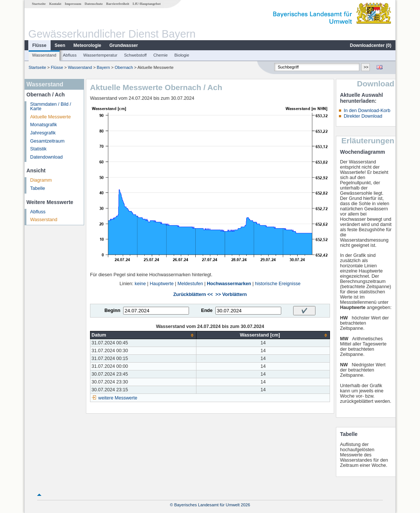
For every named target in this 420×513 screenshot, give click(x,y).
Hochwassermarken (229, 284)
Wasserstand (44, 55)
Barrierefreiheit (118, 4)
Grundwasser (124, 45)
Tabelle (38, 188)
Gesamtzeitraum (47, 141)
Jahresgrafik (43, 133)
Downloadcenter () (371, 45)
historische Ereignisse (278, 284)
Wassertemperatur (100, 55)
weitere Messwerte (118, 398)
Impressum (73, 4)
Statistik (38, 149)
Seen (60, 45)
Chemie (161, 55)
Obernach (124, 67)
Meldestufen (190, 284)
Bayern (103, 67)
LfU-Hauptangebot (147, 4)
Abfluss (70, 55)
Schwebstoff (135, 55)
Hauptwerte (161, 284)
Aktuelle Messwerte (50, 117)
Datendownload (47, 157)
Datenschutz (94, 4)
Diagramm (41, 180)
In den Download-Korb (367, 111)
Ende (207, 310)
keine (140, 284)
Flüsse (39, 45)
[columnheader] (143, 335)
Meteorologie (87, 45)
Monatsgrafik (44, 125)
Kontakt (55, 4)
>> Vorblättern (231, 294)
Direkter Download (363, 116)
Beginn (113, 310)
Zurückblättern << (193, 294)
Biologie (182, 55)
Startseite (39, 4)
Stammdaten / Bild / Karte (51, 107)
